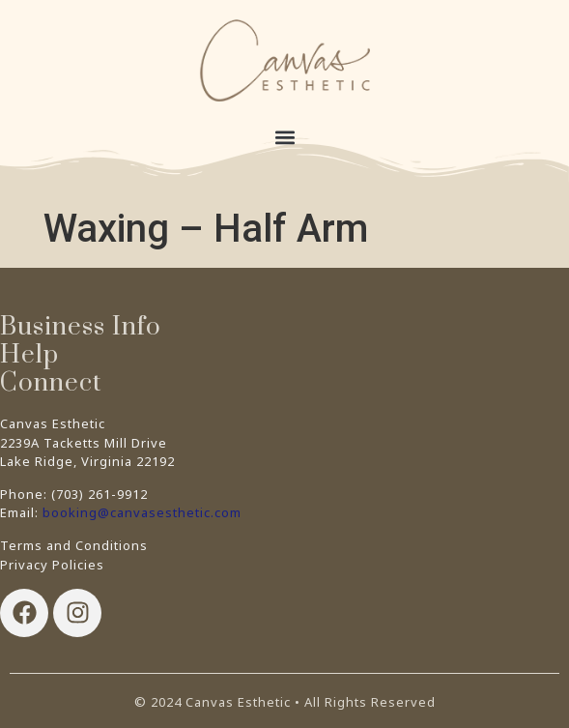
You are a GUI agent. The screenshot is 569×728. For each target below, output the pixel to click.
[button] (284, 137)
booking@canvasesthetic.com (142, 512)
